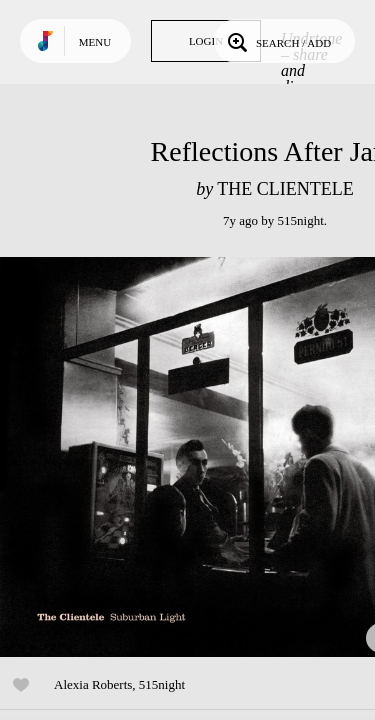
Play (200, 457)
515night (301, 220)
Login (206, 41)
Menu (95, 42)
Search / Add (277, 41)
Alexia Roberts (93, 684)
